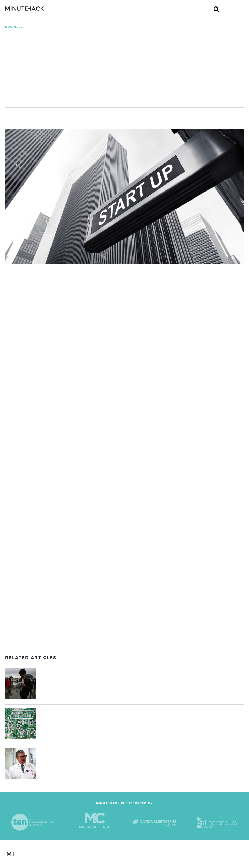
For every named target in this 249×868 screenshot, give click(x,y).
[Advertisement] (124, 610)
